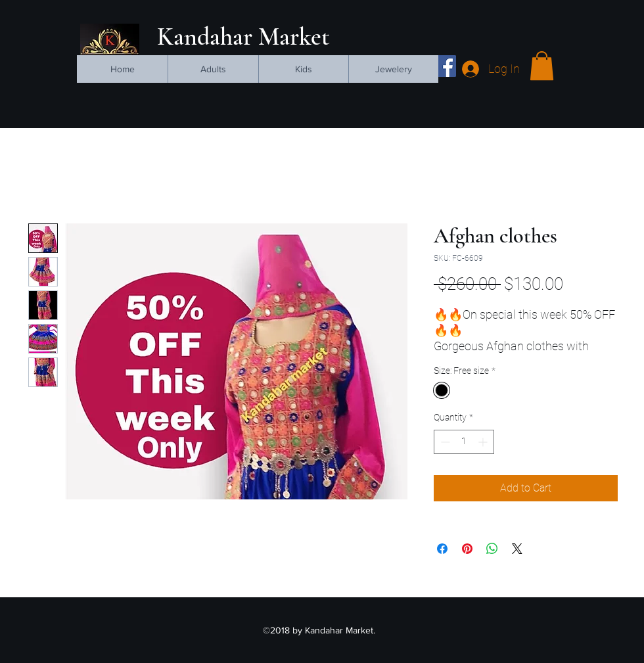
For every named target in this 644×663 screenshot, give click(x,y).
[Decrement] (444, 442)
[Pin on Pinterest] (467, 549)
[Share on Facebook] (442, 549)
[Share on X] (517, 549)
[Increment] (484, 442)
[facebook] (445, 66)
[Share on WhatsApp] (492, 549)
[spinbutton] (464, 442)
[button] (542, 66)
